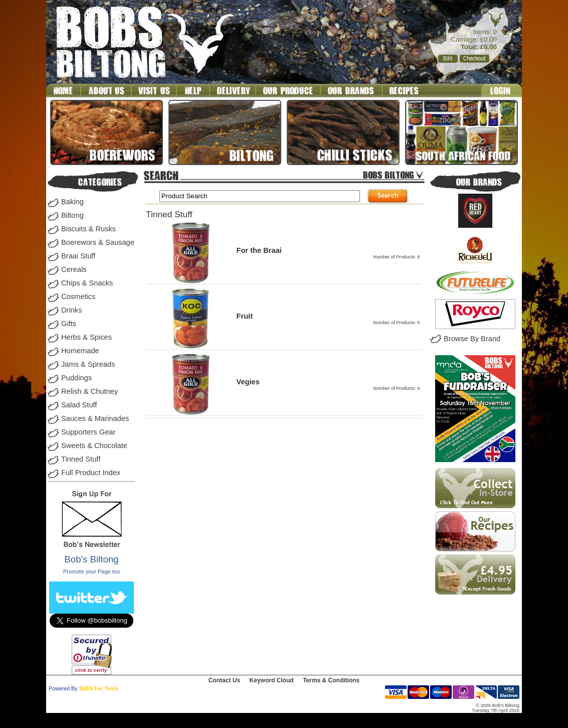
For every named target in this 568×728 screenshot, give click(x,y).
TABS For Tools (99, 688)
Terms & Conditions (331, 680)
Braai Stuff (78, 256)
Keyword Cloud (272, 680)
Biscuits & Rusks (88, 229)
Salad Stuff (79, 405)
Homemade (80, 351)
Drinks (72, 310)
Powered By (63, 688)
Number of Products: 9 (396, 388)
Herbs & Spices (86, 337)
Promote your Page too (91, 571)
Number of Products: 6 (396, 257)
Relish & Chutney (89, 391)
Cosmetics (78, 297)
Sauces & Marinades (95, 418)
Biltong (72, 215)
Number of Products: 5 (396, 323)
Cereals (74, 269)
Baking (72, 202)
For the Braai (259, 250)
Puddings (76, 378)
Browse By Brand (472, 339)
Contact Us (224, 680)
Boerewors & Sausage (98, 242)
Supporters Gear (88, 432)
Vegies (248, 382)
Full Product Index (91, 473)
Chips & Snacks (87, 283)
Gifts (69, 324)
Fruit (244, 316)
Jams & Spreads (88, 364)
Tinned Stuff (81, 459)
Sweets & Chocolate (94, 446)
